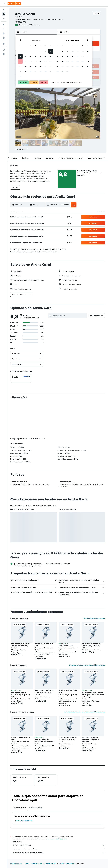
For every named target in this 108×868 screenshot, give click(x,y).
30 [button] (51, 72)
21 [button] (41, 67)
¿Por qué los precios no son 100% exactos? (59, 818)
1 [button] (46, 51)
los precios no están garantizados (57, 804)
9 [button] (51, 56)
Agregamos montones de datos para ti (59, 814)
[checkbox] (21, 378)
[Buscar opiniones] (69, 316)
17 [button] (20, 67)
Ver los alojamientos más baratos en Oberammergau (87, 630)
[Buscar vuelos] (4, 10)
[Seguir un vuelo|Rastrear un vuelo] (4, 29)
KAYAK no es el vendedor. (59, 810)
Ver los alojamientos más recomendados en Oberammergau (84, 677)
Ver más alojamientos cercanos (94, 583)
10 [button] (20, 61)
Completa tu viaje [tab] (20, 773)
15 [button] (46, 61)
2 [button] (51, 51)
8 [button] (46, 56)
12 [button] (30, 61)
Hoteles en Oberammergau (24, 786)
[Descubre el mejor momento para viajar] (4, 33)
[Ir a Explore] (4, 25)
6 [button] (35, 56)
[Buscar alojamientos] (4, 14)
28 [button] (40, 72)
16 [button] (51, 61)
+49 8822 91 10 (20, 22)
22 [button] (46, 67)
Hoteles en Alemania (50, 828)
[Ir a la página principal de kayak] (14, 3)
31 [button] (20, 77)
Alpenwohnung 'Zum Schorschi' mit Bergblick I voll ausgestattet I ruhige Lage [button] (93, 660)
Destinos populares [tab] (36, 773)
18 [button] (25, 67)
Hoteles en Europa (36, 828)
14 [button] (41, 61)
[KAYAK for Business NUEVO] (4, 38)
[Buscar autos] (4, 19)
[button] (4, 3)
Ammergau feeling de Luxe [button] (91, 609)
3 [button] (20, 56)
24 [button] (20, 72)
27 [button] (35, 72)
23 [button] (51, 67)
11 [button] (25, 61)
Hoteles (26, 828)
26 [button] (30, 72)
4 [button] (25, 56)
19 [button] (30, 67)
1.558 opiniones (34, 25)
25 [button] (25, 72)
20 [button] (35, 67)
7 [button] (40, 56)
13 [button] (35, 61)
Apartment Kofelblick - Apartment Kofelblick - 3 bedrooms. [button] (91, 705)
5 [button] (30, 56)
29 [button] (46, 72)
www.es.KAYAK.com (16, 828)
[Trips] (4, 44)
